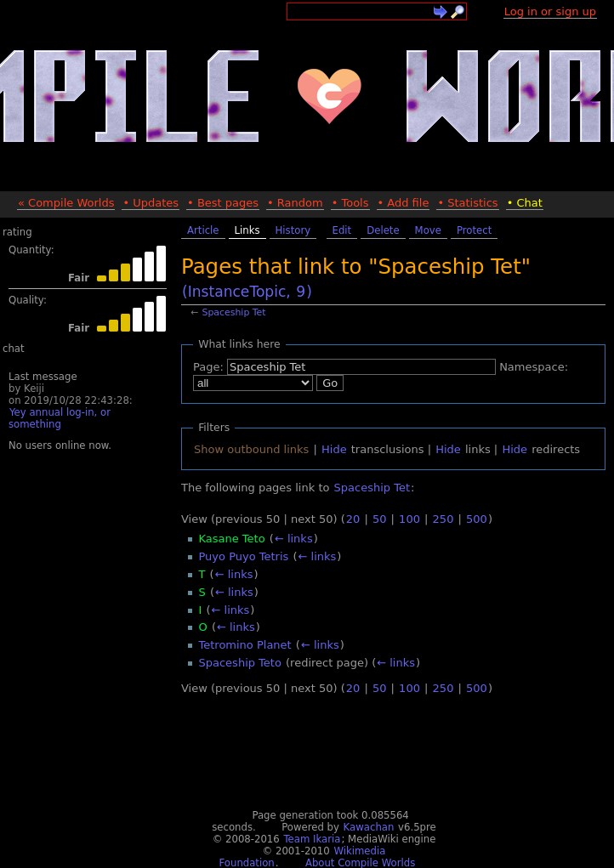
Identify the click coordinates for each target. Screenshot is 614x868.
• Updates (151, 203)
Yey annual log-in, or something (60, 418)
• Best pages (223, 203)
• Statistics (467, 203)
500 (477, 519)
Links (247, 230)
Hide (334, 449)
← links (294, 539)
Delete (383, 230)
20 (353, 519)
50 (380, 519)
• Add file (404, 203)
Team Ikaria (312, 839)
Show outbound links (251, 449)
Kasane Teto (232, 539)
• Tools (350, 203)
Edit (342, 230)
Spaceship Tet (234, 312)
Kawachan (369, 827)
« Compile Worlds (66, 203)
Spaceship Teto (240, 663)
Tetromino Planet (245, 645)
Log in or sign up (550, 11)
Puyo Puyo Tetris (244, 556)
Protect (474, 230)
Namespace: (534, 367)
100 (409, 519)
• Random (295, 203)
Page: (208, 367)
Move (428, 230)
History (293, 230)
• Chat (525, 203)
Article (203, 230)
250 (443, 519)
